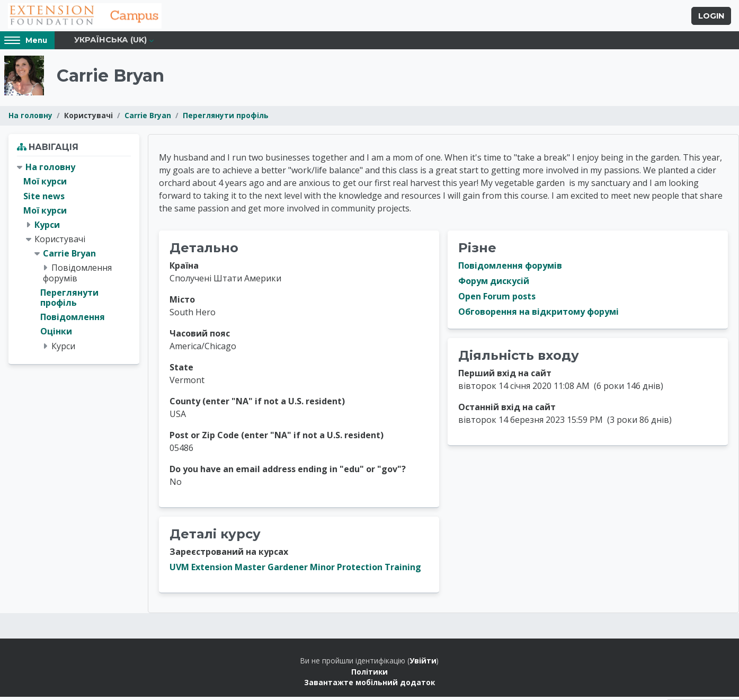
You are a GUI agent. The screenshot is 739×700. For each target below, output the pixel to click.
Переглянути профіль (226, 119)
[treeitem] (74, 260)
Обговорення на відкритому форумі (538, 315)
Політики (369, 675)
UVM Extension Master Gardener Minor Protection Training (295, 571)
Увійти (423, 664)
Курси (47, 228)
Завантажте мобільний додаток (369, 686)
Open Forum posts (497, 300)
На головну (30, 119)
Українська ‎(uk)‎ (110, 43)
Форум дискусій (494, 285)
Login (711, 17)
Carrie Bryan (148, 119)
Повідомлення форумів (510, 269)
